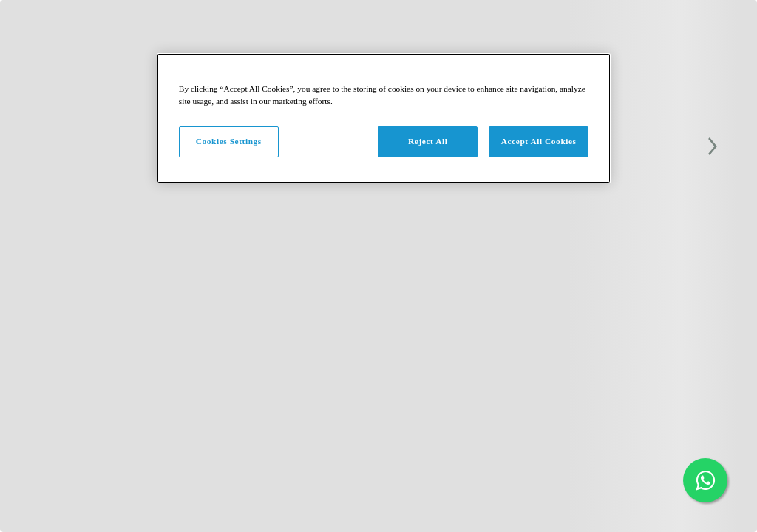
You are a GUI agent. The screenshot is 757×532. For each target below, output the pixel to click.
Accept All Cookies (539, 141)
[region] (384, 118)
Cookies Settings (229, 141)
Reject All (428, 141)
